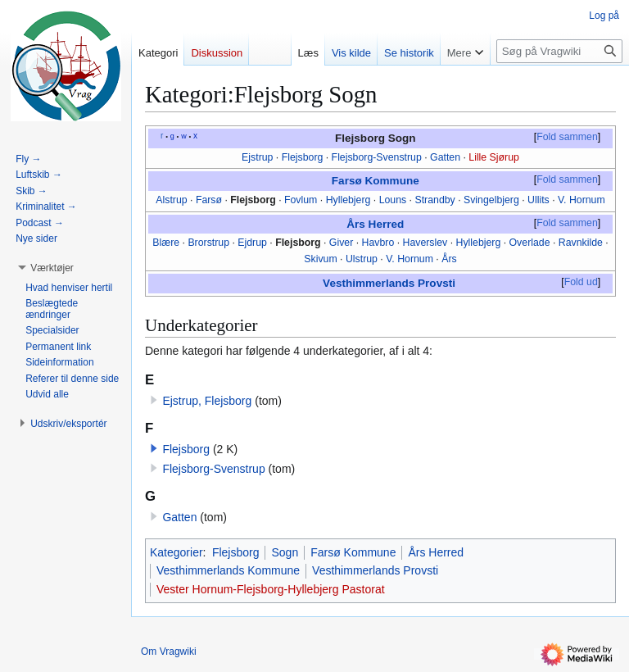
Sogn (285, 552)
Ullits (538, 200)
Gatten (445, 157)
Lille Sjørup (494, 157)
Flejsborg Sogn (376, 138)
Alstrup (171, 200)
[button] (154, 448)
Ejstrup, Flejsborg (207, 401)
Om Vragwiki (169, 652)
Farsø (209, 200)
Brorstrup (208, 243)
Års (449, 259)
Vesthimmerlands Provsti (389, 283)
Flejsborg (303, 157)
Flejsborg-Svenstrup (377, 157)
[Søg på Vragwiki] (559, 51)
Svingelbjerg (491, 200)
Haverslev (425, 243)
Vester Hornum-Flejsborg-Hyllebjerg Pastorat (271, 589)
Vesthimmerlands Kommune (228, 570)
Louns (393, 200)
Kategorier (176, 552)
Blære (166, 243)
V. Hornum (581, 200)
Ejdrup (252, 243)
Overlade (530, 243)
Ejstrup (257, 157)
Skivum (320, 259)
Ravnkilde (581, 243)
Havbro (378, 243)
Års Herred (375, 224)
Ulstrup (362, 259)
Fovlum (301, 200)
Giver (341, 243)
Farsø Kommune (376, 181)
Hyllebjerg (348, 200)
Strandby (434, 200)
